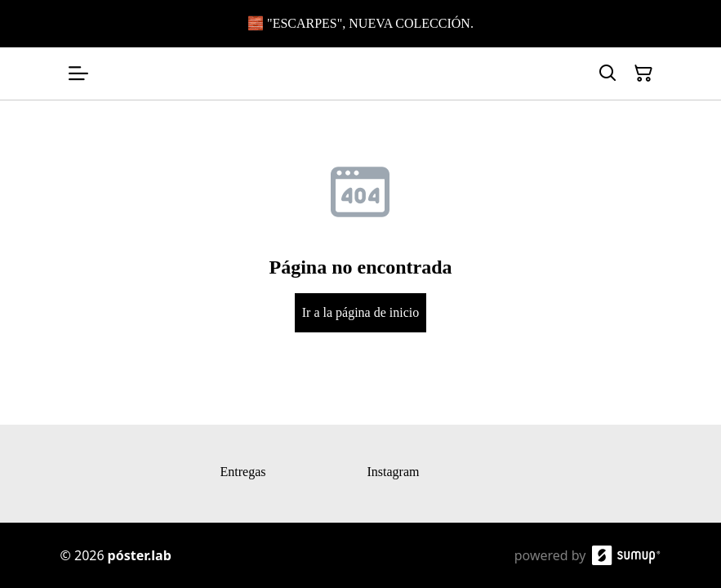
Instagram (394, 472)
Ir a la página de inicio (361, 312)
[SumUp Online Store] (626, 555)
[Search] (608, 73)
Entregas (243, 472)
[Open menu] (78, 73)
